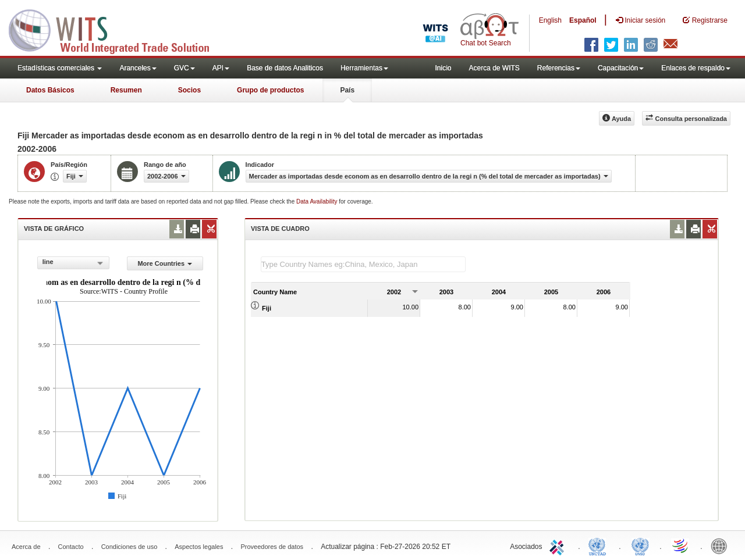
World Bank (722, 545)
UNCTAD (599, 545)
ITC (559, 545)
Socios (189, 90)
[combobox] (73, 263)
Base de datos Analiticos (285, 68)
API (221, 68)
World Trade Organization (681, 545)
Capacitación (621, 68)
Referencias (559, 68)
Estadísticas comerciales (60, 68)
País (347, 90)
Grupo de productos (270, 90)
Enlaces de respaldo (696, 68)
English (550, 20)
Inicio (443, 68)
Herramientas (364, 68)
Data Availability (317, 201)
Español (583, 20)
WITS (116, 29)
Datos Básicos (50, 90)
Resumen (126, 90)
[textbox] (363, 264)
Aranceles (138, 68)
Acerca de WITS (494, 68)
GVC (185, 68)
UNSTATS (640, 545)
